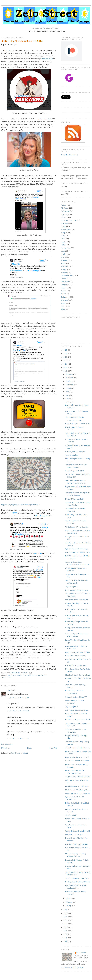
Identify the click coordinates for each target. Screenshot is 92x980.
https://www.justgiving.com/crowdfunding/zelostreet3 (20, 505)
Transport (64, 300)
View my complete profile (73, 968)
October (69, 381)
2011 (66, 934)
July (67, 392)
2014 (66, 924)
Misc (63, 257)
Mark (9, 690)
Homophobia (65, 248)
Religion (64, 285)
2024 (66, 353)
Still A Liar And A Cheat (74, 834)
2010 (66, 938)
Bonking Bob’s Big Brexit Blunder (77, 882)
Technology (7, 677)
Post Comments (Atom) (19, 753)
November (70, 378)
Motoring (64, 260)
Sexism (63, 291)
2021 (66, 364)
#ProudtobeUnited (42, 516)
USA (63, 306)
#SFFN (14, 513)
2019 (66, 371)
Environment (65, 230)
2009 (66, 941)
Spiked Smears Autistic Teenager (77, 549)
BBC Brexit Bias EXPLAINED (76, 844)
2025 (66, 350)
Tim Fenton (81, 953)
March (68, 899)
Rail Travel (65, 282)
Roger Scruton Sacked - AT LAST (77, 757)
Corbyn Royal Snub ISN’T (75, 471)
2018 (66, 910)
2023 (66, 357)
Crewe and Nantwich (68, 220)
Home (29, 748)
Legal (20, 675)
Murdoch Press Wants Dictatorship (77, 793)
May (68, 399)
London (64, 254)
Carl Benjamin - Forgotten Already (78, 552)
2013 (66, 927)
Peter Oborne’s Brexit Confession (77, 786)
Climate (64, 217)
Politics (27, 675)
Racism (64, 279)
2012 (66, 931)
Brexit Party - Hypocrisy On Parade (78, 720)
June (68, 395)
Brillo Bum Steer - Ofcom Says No (78, 424)
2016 (66, 917)
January (69, 906)
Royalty (64, 288)
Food (63, 239)
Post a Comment (7, 744)
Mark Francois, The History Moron (78, 790)
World (63, 309)
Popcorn (64, 272)
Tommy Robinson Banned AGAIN (77, 831)
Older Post (53, 748)
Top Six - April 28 (72, 455)
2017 (66, 913)
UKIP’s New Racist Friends (75, 656)
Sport (63, 294)
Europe (63, 232)
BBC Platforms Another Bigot (76, 665)
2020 (66, 367)
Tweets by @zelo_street (69, 155)
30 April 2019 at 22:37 (18, 738)
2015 (66, 920)
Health (63, 242)
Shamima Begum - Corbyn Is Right (78, 675)
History (64, 245)
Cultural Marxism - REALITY (76, 697)
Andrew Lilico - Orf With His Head (78, 777)
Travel (63, 303)
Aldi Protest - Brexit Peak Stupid (77, 710)
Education (64, 223)
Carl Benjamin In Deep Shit (75, 452)
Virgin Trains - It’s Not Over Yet (77, 527)
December (70, 374)
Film (63, 236)
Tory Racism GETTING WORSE (77, 761)
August (69, 388)
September (70, 385)
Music (63, 263)
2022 (66, 360)
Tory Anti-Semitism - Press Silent (77, 878)
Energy (63, 226)
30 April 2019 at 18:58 (18, 711)
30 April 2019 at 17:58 (18, 697)
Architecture (65, 211)
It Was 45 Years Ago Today (75, 499)
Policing (64, 266)
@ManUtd (38, 553)
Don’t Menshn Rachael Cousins (76, 590)
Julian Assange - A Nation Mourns (77, 748)
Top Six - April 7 (71, 815)
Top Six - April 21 (72, 587)
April (68, 402)
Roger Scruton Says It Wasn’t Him (77, 652)
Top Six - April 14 (72, 707)
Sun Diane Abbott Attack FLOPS (77, 600)
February (69, 902)
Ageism (64, 205)
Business (12, 675)
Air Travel (65, 208)
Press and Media (39, 675)
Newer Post (5, 748)
